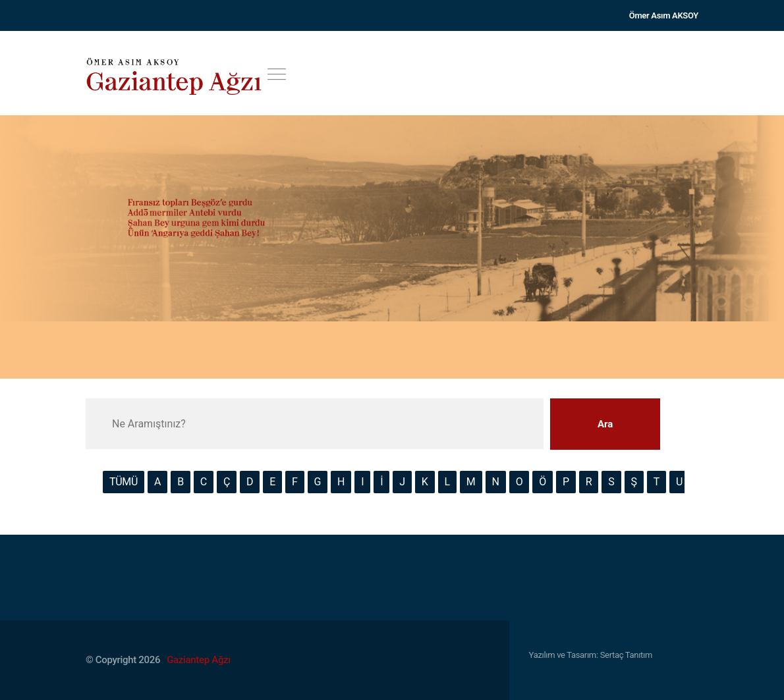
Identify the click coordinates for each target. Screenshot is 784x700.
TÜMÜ (124, 482)
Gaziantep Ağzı (199, 660)
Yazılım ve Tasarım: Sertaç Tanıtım (591, 655)
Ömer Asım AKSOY (664, 15)
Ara (605, 424)
